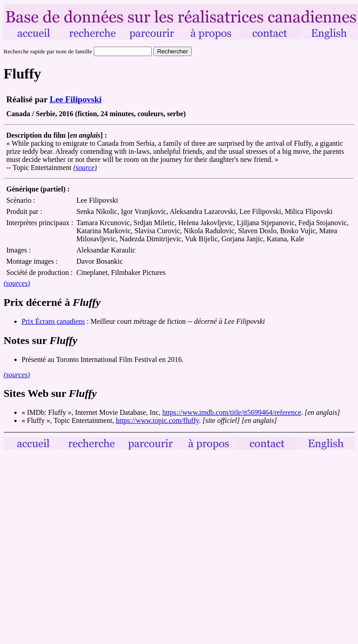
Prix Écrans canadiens (53, 321)
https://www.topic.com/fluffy (157, 420)
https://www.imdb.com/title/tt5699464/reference (232, 412)
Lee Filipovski (76, 99)
